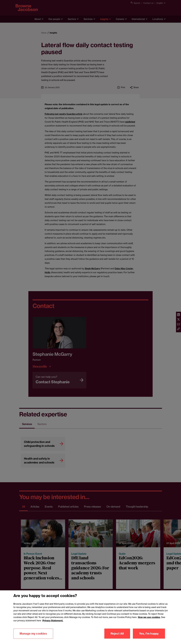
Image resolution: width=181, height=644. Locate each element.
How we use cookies (149, 621)
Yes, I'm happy (149, 637)
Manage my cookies (33, 637)
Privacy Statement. (53, 624)
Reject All (117, 637)
